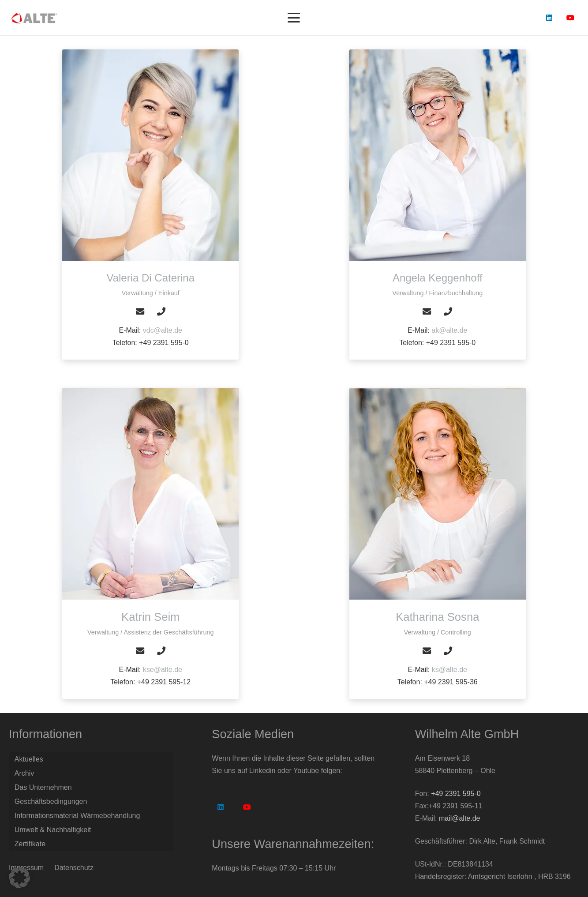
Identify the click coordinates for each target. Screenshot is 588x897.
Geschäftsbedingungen (51, 801)
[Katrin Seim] (150, 494)
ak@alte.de (449, 330)
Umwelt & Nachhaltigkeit (53, 830)
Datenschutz (74, 868)
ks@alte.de (449, 670)
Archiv (24, 773)
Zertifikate (30, 844)
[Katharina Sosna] (438, 494)
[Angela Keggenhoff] (438, 155)
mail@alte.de (460, 818)
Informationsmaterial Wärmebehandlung (77, 816)
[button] (294, 18)
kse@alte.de (163, 670)
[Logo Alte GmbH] (34, 18)
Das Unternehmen (43, 787)
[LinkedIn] (549, 18)
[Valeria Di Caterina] (150, 155)
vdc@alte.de (163, 330)
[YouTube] (570, 18)
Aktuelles (29, 759)
